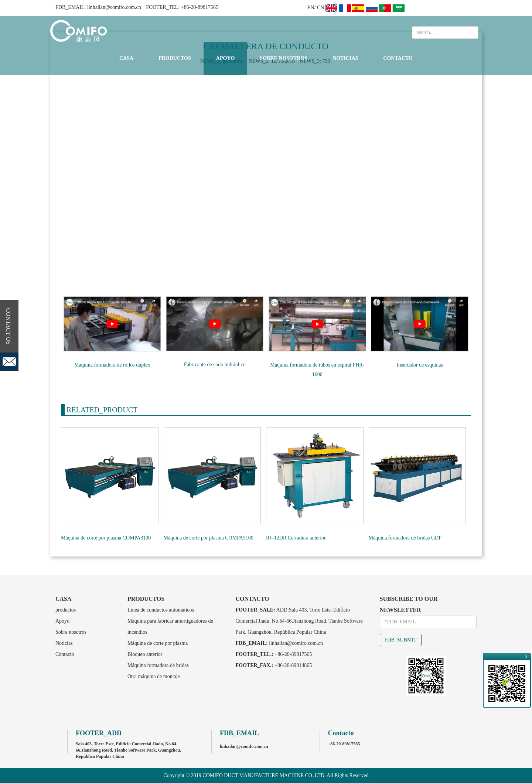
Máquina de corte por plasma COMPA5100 (209, 538)
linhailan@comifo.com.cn (114, 7)
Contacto (398, 58)
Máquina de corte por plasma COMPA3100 (106, 538)
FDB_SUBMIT (401, 640)
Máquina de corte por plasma (158, 643)
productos (175, 58)
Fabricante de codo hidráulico (215, 365)
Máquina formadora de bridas (158, 665)
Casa (126, 58)
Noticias (345, 58)
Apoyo (226, 58)
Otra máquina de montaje (154, 676)
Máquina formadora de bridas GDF (405, 538)
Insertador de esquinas (420, 365)
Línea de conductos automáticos (161, 610)
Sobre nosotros (284, 58)
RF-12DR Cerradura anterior (296, 538)
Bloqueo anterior (145, 654)
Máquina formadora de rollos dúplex (112, 365)
